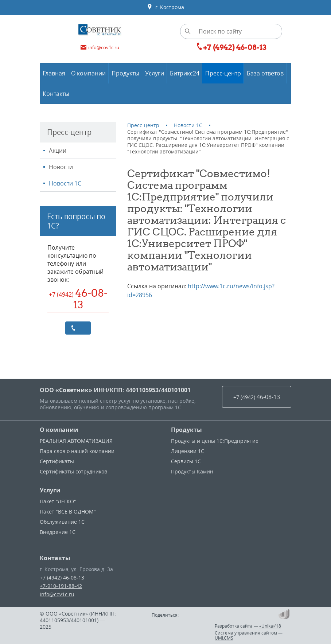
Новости (61, 167)
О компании (59, 430)
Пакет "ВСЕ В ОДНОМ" (68, 512)
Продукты (186, 430)
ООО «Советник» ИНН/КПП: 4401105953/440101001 (115, 390)
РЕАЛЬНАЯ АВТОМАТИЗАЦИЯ (76, 441)
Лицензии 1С (188, 451)
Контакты (55, 558)
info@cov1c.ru (57, 594)
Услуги (50, 490)
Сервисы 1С (186, 461)
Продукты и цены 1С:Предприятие (215, 441)
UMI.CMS (224, 638)
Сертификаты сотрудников (73, 471)
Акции (58, 151)
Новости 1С (65, 183)
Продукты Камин (192, 471)
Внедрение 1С (58, 532)
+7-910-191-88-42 (61, 586)
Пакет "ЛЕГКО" (58, 501)
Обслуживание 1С (62, 522)
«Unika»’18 (270, 626)
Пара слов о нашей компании (77, 451)
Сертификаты (57, 461)
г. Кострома (165, 7)
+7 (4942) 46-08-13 (62, 577)
